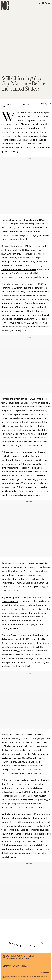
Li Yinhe (28, 246)
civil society (39, 788)
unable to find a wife (11, 491)
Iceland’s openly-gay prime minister (19, 269)
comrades (38, 228)
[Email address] (26, 966)
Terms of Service (36, 976)
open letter (10, 231)
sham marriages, (10, 601)
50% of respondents (26, 800)
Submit (45, 973)
